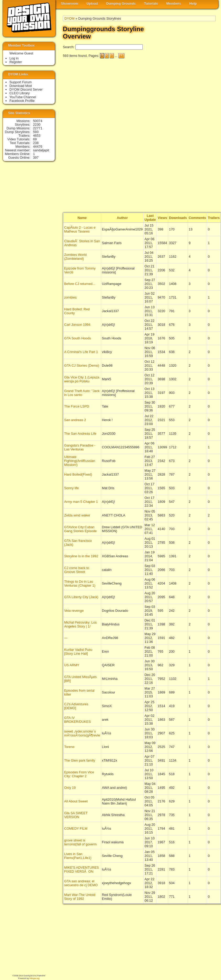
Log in (14, 58)
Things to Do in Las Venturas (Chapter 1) (80, 583)
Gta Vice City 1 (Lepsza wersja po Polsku (82, 379)
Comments (197, 218)
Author (122, 218)
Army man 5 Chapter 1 (81, 502)
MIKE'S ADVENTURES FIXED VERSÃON (82, 869)
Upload (92, 4)
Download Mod (21, 86)
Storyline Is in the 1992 (81, 556)
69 (35, 139)
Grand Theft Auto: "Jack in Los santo (82, 393)
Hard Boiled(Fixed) (78, 474)
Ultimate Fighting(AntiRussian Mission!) (80, 461)
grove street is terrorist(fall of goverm (80, 842)
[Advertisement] (195, 134)
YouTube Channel (23, 97)
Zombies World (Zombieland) (75, 257)
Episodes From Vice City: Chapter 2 (79, 774)
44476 (38, 147)
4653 (37, 136)
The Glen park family (80, 760)
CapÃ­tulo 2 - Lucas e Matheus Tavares (80, 229)
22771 (38, 128)
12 (121, 56)
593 (36, 132)
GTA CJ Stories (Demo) (82, 365)
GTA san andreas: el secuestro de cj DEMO (81, 883)
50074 (38, 121)
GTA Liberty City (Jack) (81, 597)
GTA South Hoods (78, 338)
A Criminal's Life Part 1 (81, 352)
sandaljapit (41, 150)
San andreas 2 (75, 420)
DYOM (69, 18)
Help (193, 4)
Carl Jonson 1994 (77, 325)
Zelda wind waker (77, 515)
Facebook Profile (22, 101)
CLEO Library (20, 93)
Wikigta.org (34, 978)
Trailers (214, 218)
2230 (37, 125)
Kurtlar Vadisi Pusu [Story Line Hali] (78, 652)
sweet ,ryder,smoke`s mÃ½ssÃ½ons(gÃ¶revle (82, 733)
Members (174, 4)
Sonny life (71, 488)
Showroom (69, 4)
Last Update (150, 218)
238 (36, 143)
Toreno (69, 747)
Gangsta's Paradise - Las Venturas (80, 447)
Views (162, 218)
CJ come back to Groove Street (77, 570)
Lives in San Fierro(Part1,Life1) (78, 856)
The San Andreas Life (80, 434)
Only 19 (70, 788)
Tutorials (151, 4)
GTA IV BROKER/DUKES (78, 720)
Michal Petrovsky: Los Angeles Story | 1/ (80, 624)
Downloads (178, 218)
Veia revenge (74, 611)
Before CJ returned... (80, 284)
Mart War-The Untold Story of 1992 (80, 897)
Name (82, 218)
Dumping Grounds (121, 4)
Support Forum (21, 82)
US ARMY (72, 665)
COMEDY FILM (76, 828)
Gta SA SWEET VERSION (76, 815)
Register (16, 62)
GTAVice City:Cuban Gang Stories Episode (81, 529)
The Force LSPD (77, 406)
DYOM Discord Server (26, 89)
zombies (70, 297)
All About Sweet (76, 801)
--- (66, 638)
